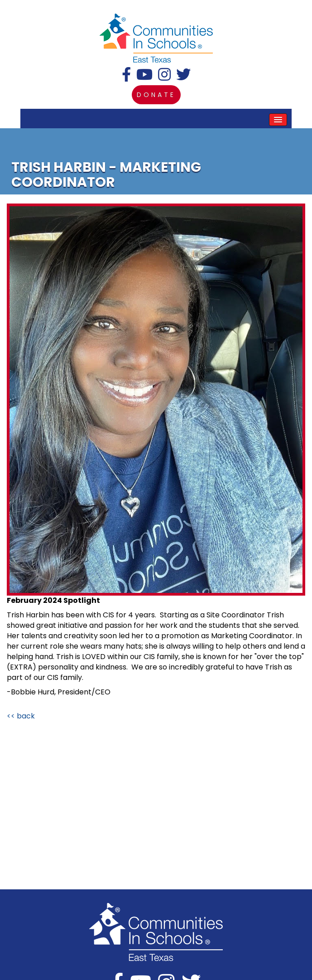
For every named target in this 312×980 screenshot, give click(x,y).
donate (156, 95)
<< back (21, 716)
